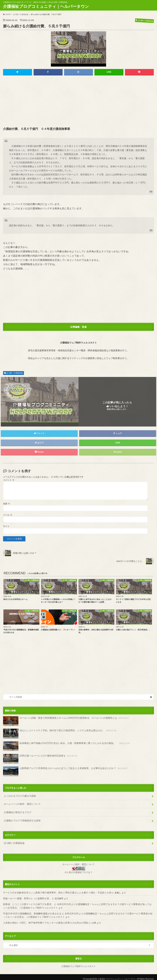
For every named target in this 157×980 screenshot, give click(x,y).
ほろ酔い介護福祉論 (15, 373)
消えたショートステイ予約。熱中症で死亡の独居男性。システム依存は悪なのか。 (57, 734)
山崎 (88, 919)
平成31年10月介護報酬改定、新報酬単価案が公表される (30, 911)
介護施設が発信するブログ (17, 811)
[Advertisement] (79, 101)
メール (8, 515)
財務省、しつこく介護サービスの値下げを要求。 (27, 902)
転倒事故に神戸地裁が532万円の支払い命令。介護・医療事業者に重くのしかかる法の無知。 (63, 746)
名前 (7, 504)
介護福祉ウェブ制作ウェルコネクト (78, 963)
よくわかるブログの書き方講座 (19, 795)
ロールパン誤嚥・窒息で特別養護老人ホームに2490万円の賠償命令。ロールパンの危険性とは (63, 721)
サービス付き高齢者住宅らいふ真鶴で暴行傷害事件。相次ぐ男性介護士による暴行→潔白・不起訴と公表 (54, 890)
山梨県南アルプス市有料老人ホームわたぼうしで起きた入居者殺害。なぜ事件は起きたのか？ (62, 771)
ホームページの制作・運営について (21, 803)
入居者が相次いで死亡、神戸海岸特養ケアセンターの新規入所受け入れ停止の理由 (43, 919)
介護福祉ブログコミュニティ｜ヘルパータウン (46, 6)
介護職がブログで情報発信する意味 (21, 819)
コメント (9, 480)
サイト (6, 526)
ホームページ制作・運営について (78, 862)
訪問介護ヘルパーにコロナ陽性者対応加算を (39, 759)
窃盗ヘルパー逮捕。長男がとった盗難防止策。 (26, 896)
